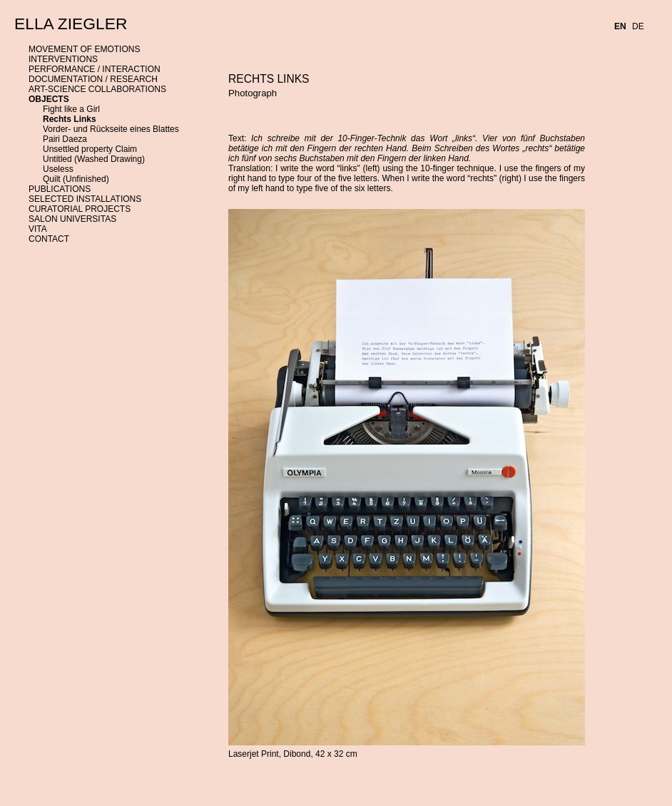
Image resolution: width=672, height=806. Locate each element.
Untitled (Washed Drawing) (94, 159)
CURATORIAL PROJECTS (80, 209)
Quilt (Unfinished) (76, 179)
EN (620, 26)
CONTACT (49, 239)
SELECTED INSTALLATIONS (85, 199)
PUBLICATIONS (60, 189)
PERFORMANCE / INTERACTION (95, 69)
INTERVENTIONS (63, 59)
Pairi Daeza (65, 139)
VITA (38, 229)
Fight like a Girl (71, 109)
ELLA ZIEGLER (71, 24)
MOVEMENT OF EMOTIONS (84, 49)
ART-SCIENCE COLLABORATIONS (97, 89)
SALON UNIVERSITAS (72, 219)
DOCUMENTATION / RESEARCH (93, 79)
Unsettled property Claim (90, 149)
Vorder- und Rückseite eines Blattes (111, 129)
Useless (58, 169)
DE (638, 26)
